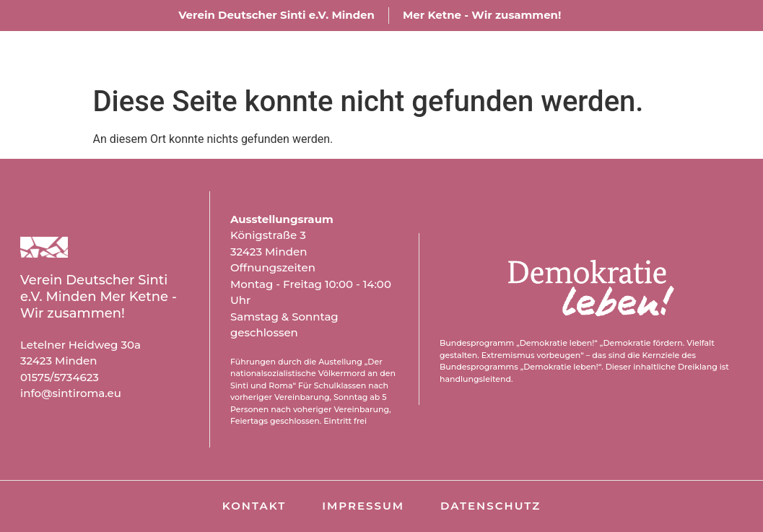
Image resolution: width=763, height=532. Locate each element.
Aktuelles (476, 54)
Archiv (576, 54)
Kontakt (670, 54)
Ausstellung (352, 54)
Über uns (231, 54)
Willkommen (110, 54)
